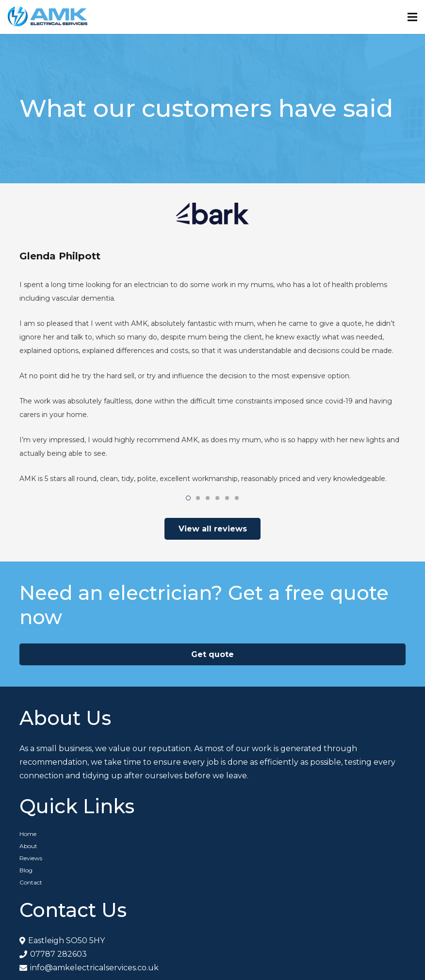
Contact (31, 882)
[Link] (48, 17)
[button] (188, 498)
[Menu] (412, 17)
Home (28, 834)
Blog (26, 870)
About (28, 846)
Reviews (31, 858)
